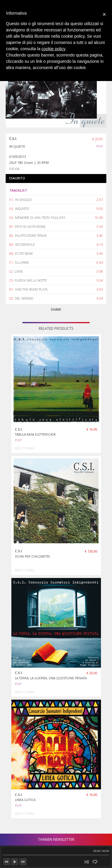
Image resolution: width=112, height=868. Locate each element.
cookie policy (53, 49)
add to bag (25, 448)
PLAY (99, 146)
